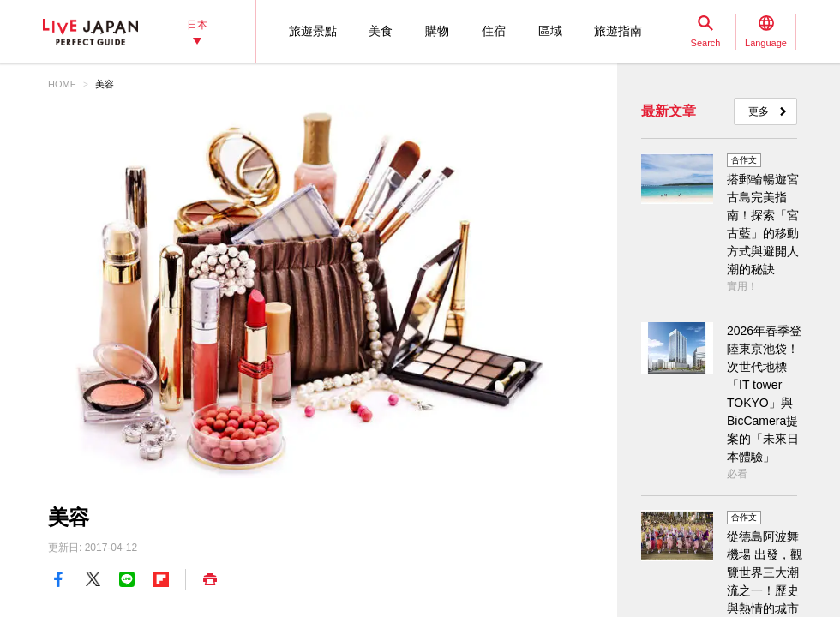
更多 (759, 111)
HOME (62, 84)
